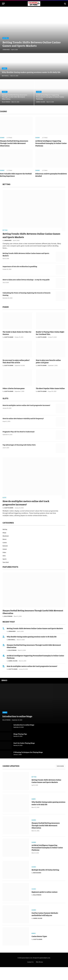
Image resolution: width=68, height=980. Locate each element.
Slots (4, 498)
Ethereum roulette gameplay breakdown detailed (51, 175)
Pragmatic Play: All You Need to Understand (18, 432)
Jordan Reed (6, 50)
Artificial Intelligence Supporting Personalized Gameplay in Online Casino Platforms (50, 97)
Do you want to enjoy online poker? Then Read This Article (16, 361)
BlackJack (6, 536)
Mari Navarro (37, 880)
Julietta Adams (9, 337)
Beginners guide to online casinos (45, 901)
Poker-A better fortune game (14, 388)
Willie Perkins (6, 102)
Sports (5, 559)
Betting (5, 38)
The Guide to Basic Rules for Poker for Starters (17, 333)
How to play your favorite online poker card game (48, 361)
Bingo (4, 533)
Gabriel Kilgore (41, 102)
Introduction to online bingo (17, 716)
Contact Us (30, 975)
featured (5, 546)
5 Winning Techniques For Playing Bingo (28, 752)
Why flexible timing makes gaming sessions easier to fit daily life (31, 72)
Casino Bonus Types (39, 948)
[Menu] (3, 4)
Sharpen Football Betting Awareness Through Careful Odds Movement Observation (15, 97)
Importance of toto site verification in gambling (20, 266)
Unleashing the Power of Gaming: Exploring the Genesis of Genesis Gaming (26, 294)
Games (5, 68)
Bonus (5, 539)
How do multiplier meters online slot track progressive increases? (26, 405)
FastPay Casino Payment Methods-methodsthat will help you (45, 925)
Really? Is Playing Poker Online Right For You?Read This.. (50, 333)
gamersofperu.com (45, 971)
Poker (4, 552)
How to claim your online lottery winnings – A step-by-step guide (26, 279)
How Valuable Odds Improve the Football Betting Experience (16, 175)
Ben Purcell (5, 76)
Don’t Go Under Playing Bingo (24, 743)
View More (60, 766)
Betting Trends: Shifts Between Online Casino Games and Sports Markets (32, 44)
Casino (5, 92)
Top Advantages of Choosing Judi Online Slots (19, 445)
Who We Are (39, 975)
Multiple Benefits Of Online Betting (45, 877)
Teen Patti (6, 562)
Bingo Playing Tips (20, 734)
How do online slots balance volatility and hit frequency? (23, 418)
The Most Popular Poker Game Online (50, 388)
